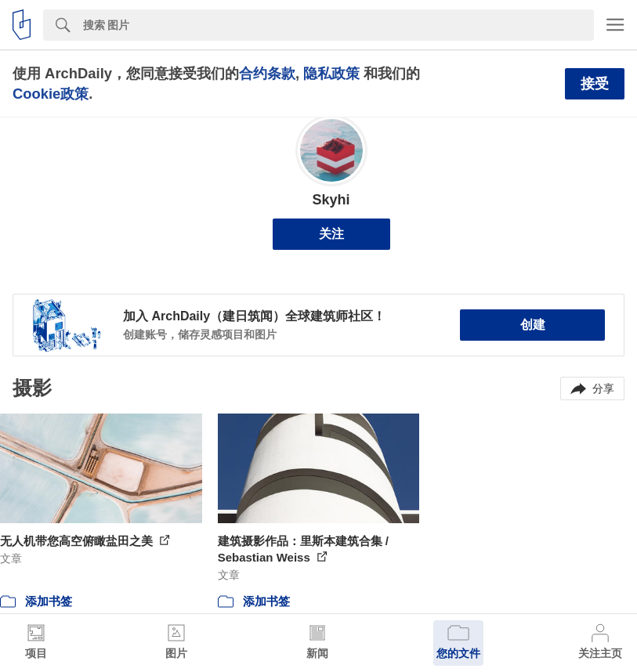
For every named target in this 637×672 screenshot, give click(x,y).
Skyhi (331, 200)
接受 (595, 84)
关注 (331, 234)
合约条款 (267, 73)
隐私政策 (331, 73)
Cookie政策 (51, 94)
